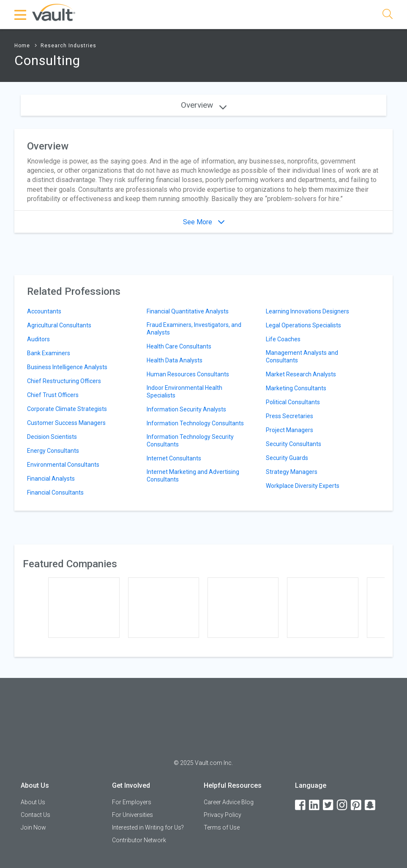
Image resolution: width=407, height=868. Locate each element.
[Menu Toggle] (21, 15)
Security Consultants (294, 444)
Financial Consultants (55, 493)
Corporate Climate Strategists (67, 409)
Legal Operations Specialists (303, 325)
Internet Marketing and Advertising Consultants (193, 476)
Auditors (38, 339)
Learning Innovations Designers (307, 311)
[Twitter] (329, 805)
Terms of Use (222, 827)
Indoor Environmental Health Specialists (184, 392)
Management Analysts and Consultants (302, 356)
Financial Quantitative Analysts (188, 311)
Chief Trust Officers (53, 395)
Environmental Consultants (63, 465)
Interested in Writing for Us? (148, 827)
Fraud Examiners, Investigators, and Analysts (194, 329)
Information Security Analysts (186, 409)
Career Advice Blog (229, 802)
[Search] (388, 15)
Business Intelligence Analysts (67, 367)
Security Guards (287, 458)
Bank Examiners (49, 353)
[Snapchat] (371, 805)
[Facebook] (301, 805)
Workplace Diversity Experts (303, 486)
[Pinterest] (357, 805)
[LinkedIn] (315, 805)
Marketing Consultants (296, 388)
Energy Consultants (53, 451)
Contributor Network (139, 840)
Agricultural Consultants (59, 325)
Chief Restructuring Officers (64, 381)
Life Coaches (283, 339)
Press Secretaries (290, 416)
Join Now (33, 827)
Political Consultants (293, 402)
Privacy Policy (223, 815)
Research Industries (68, 46)
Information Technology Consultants (195, 423)
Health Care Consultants (179, 346)
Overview (204, 105)
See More (204, 222)
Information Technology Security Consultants (190, 441)
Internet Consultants (174, 458)
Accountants (44, 311)
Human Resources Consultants (188, 374)
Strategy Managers (292, 472)
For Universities (132, 815)
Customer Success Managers (66, 423)
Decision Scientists (52, 437)
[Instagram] (343, 805)
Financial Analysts (51, 479)
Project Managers (290, 430)
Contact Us (36, 815)
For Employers (132, 802)
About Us (33, 802)
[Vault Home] (54, 12)
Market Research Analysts (301, 374)
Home (22, 46)
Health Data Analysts (175, 360)
